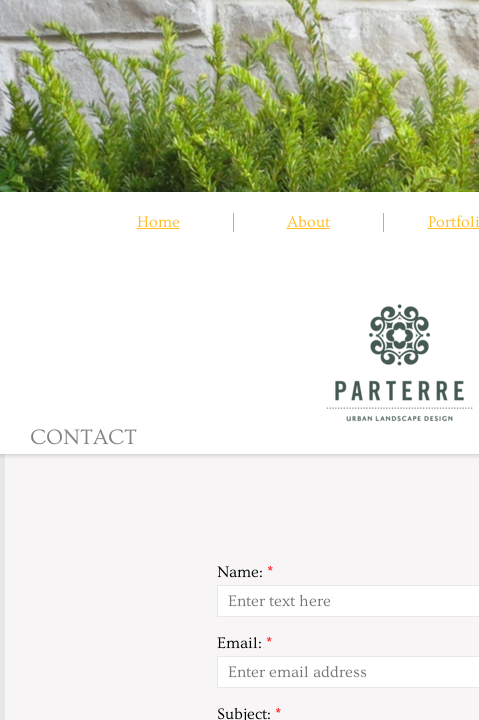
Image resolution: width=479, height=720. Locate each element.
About (308, 222)
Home (158, 222)
